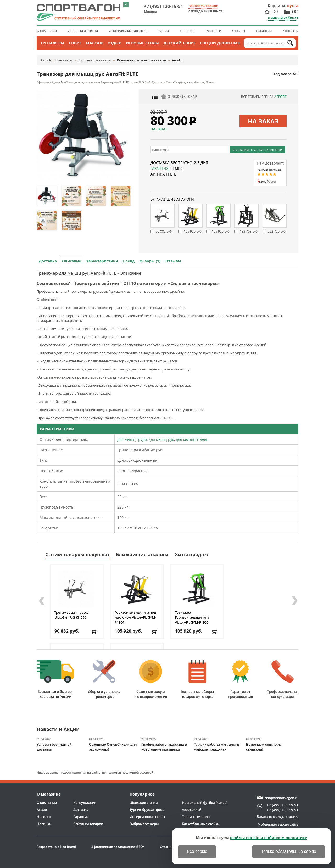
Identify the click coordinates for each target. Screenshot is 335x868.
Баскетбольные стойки (201, 824)
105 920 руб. (193, 231)
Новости (44, 817)
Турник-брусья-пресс (147, 810)
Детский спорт (179, 43)
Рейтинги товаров (88, 824)
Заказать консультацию (278, 816)
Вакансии (264, 31)
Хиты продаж (192, 554)
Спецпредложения (220, 43)
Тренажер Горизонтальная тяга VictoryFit (192, 617)
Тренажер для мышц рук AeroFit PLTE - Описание (89, 273)
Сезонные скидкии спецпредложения (151, 680)
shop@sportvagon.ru (282, 798)
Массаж (94, 43)
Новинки (187, 31)
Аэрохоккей (192, 810)
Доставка (48, 261)
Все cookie (197, 851)
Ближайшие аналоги (142, 554)
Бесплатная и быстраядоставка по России (55, 680)
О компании (47, 31)
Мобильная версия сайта (278, 824)
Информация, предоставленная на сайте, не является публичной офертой (95, 773)
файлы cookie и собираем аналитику (269, 838)
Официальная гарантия (128, 31)
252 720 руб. (277, 231)
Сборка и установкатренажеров (104, 680)
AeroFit (46, 60)
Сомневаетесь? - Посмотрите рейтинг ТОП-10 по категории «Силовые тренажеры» (128, 283)
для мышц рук (161, 439)
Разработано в (56, 847)
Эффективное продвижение (118, 847)
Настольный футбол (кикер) (205, 803)
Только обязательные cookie (289, 851)
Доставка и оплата (83, 31)
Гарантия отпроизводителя (240, 680)
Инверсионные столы (147, 817)
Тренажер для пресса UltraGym (71, 615)
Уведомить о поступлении (258, 150)
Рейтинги (213, 31)
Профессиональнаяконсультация (283, 680)
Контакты (291, 31)
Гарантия (160, 168)
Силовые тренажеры (95, 60)
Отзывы (239, 31)
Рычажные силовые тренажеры (141, 60)
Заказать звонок (203, 6)
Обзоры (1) (150, 261)
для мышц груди (132, 439)
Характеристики (102, 261)
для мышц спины (191, 439)
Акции (164, 31)
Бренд (129, 261)
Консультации (85, 803)
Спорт (75, 43)
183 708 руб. (249, 231)
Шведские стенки (144, 803)
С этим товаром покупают (78, 554)
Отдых (114, 43)
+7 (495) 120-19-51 (164, 6)
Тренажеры (52, 43)
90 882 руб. (164, 231)
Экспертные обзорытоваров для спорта (197, 680)
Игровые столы (142, 43)
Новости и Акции (58, 729)
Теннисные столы (196, 817)
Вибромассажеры (144, 824)
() (275, 11)
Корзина (277, 5)
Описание (71, 261)
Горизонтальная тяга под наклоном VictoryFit (135, 617)
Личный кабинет (283, 18)
